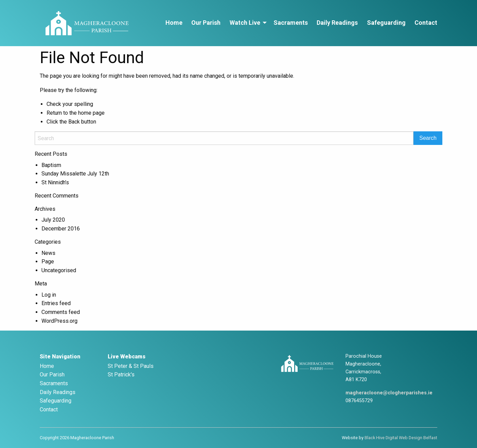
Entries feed (56, 303)
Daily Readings (337, 23)
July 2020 (53, 220)
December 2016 (61, 229)
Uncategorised (59, 270)
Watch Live (245, 23)
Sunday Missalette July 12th (75, 174)
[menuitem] (174, 23)
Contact (426, 23)
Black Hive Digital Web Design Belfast (401, 438)
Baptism (51, 165)
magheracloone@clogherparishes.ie (389, 393)
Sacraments (291, 23)
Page (48, 262)
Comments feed (61, 312)
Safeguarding (386, 23)
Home (174, 23)
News (48, 253)
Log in (49, 295)
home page (91, 113)
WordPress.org (59, 321)
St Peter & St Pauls (131, 366)
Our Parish (206, 23)
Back (74, 122)
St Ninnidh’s (55, 182)
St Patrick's (121, 375)
